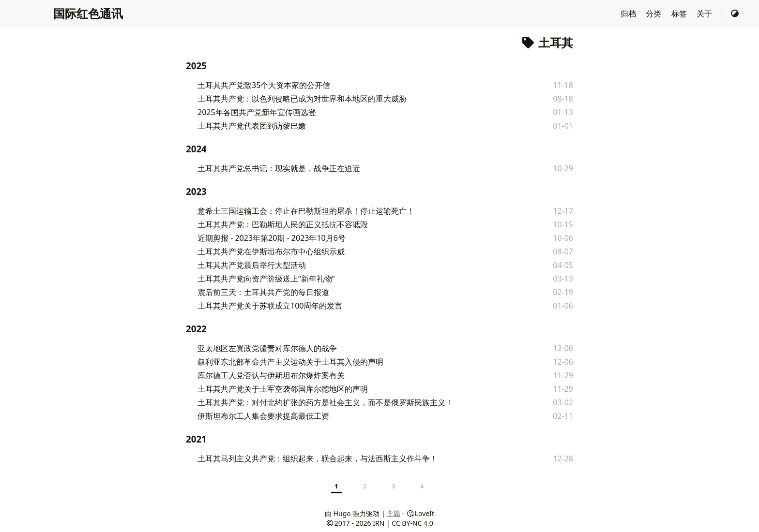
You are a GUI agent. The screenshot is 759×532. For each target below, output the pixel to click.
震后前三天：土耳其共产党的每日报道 (263, 292)
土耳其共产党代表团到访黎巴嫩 (252, 126)
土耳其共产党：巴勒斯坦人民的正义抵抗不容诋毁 (283, 224)
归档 (629, 14)
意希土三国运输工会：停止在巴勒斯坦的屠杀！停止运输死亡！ (306, 211)
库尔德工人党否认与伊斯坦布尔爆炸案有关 (271, 375)
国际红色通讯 (88, 13)
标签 (680, 14)
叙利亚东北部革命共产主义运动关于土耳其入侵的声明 (290, 362)
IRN (379, 523)
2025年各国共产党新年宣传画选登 (257, 112)
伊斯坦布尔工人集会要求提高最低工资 (263, 416)
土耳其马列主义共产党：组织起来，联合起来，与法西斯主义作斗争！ (318, 458)
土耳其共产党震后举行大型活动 (252, 265)
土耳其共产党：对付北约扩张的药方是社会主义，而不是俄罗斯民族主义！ (325, 402)
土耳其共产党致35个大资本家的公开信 (264, 85)
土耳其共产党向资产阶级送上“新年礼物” (266, 279)
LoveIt (420, 513)
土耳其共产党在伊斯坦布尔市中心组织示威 (271, 251)
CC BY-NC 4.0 (412, 523)
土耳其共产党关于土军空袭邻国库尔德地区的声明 (283, 389)
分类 (654, 14)
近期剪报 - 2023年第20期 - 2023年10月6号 (272, 238)
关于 (705, 14)
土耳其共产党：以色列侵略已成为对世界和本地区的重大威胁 (302, 99)
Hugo (342, 513)
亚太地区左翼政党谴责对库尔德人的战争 (267, 348)
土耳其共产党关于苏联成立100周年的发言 (270, 306)
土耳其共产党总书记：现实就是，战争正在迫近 (279, 168)
